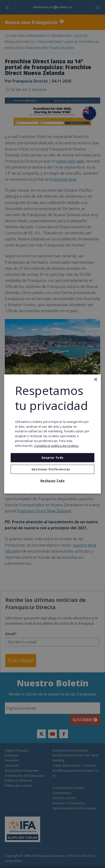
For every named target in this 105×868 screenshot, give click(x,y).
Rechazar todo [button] (52, 480)
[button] (52, 469)
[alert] (52, 434)
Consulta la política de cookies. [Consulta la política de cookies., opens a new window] (57, 446)
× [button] (95, 380)
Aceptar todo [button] (53, 457)
